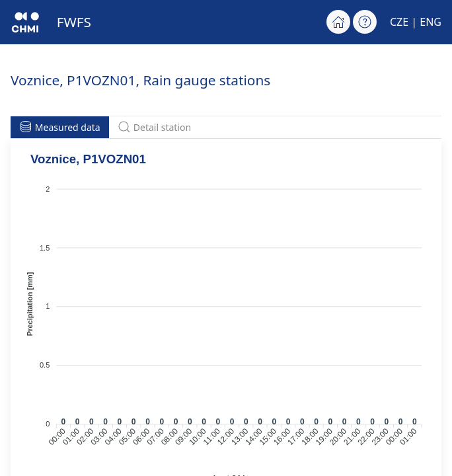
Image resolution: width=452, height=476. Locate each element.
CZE (399, 22)
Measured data (59, 127)
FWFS (74, 22)
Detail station (154, 127)
